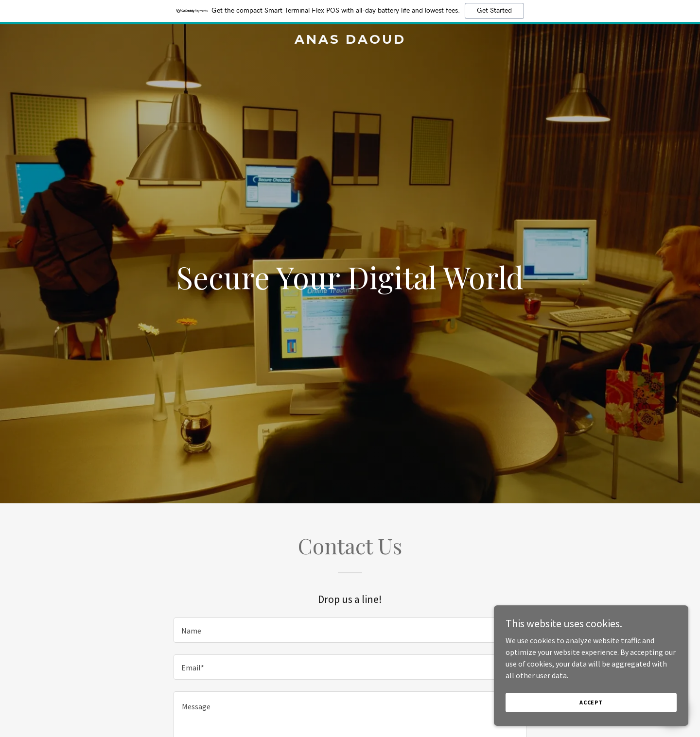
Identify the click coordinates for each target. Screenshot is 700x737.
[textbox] (350, 630)
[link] (350, 41)
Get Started (494, 11)
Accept (591, 702)
